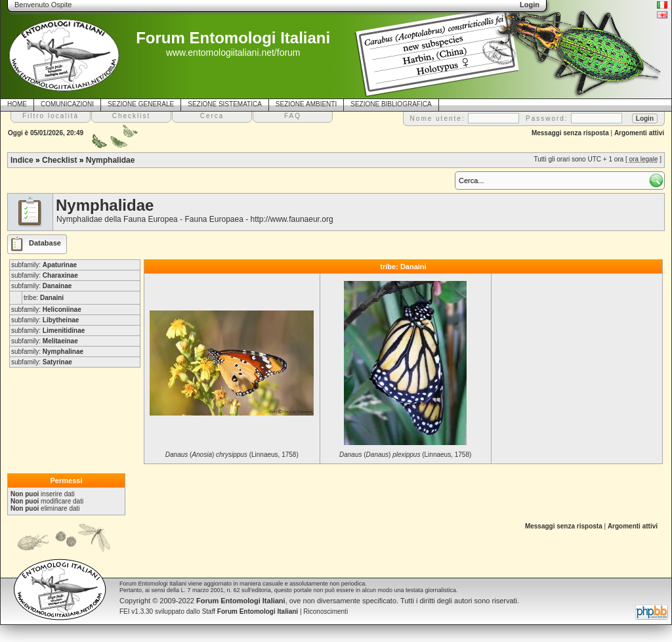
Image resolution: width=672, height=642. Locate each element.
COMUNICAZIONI (67, 104)
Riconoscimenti (325, 611)
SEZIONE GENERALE (141, 104)
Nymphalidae (111, 160)
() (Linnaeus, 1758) (232, 455)
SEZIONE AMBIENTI (306, 104)
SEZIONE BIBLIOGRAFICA (391, 104)
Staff (250, 611)
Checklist (59, 160)
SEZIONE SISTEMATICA (225, 104)
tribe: (44, 298)
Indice (22, 160)
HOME (17, 104)
